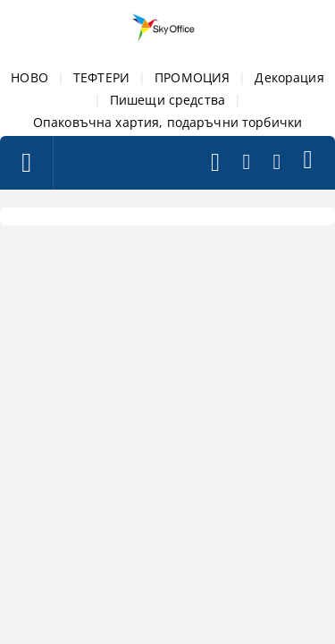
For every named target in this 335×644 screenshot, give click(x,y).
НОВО (29, 77)
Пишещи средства (167, 100)
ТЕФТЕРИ (101, 77)
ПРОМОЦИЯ (192, 77)
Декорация (289, 77)
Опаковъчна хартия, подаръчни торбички (167, 122)
